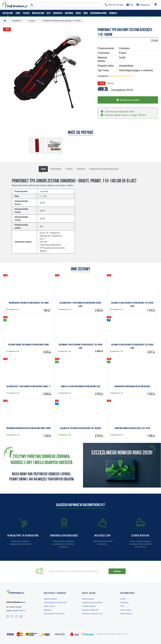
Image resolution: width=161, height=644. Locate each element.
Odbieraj (117, 571)
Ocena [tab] (69, 169)
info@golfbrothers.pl (18, 611)
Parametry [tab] (56, 169)
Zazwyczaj (121, 76)
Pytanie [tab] (81, 169)
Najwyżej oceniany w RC (111, 634)
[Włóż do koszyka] (128, 100)
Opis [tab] (43, 169)
